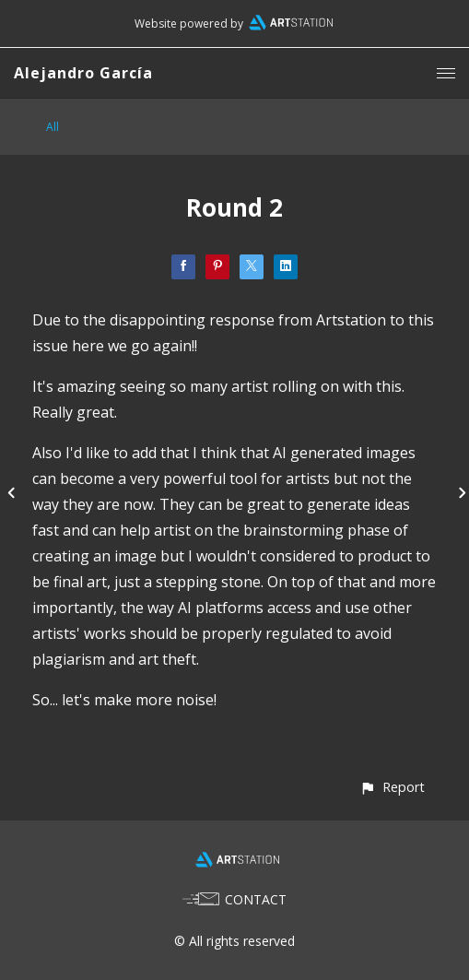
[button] (392, 787)
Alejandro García (83, 73)
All (53, 127)
